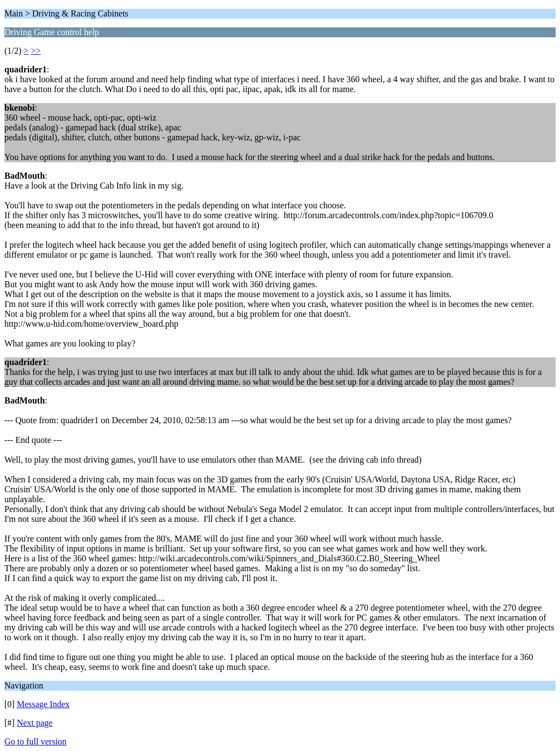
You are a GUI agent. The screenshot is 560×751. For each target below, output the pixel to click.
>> (36, 51)
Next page (35, 723)
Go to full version (35, 741)
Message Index (43, 704)
